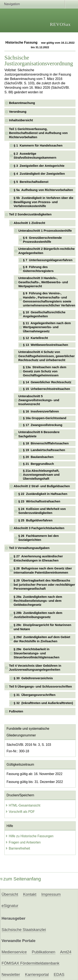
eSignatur (10, 906)
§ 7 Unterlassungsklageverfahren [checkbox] (48, 260)
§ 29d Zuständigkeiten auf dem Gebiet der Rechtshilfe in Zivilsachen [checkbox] (42, 639)
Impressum (51, 894)
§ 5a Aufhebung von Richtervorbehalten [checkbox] (43, 190)
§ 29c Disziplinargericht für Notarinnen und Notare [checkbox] (43, 627)
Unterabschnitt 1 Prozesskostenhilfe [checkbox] (45, 231)
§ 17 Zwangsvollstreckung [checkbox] (43, 425)
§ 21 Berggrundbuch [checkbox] (38, 464)
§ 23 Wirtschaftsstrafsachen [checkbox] (39, 501)
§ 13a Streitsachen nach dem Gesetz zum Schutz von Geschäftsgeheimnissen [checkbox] (45, 371)
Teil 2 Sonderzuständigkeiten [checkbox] (30, 214)
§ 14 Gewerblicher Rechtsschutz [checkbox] (47, 382)
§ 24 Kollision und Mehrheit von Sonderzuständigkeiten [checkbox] (42, 511)
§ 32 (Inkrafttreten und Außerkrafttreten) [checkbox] (43, 703)
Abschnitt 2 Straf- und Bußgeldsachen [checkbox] (42, 486)
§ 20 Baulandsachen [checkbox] (38, 457)
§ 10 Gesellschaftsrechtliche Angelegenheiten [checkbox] (44, 314)
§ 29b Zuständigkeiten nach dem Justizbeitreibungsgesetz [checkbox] (38, 615)
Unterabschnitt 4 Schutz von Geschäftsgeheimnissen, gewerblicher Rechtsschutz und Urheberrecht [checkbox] (46, 356)
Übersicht (10, 894)
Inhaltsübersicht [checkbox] (21, 120)
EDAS (59, 974)
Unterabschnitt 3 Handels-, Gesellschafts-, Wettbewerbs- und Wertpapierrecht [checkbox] (43, 282)
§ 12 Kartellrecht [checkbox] (35, 338)
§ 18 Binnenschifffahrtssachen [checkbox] (46, 443)
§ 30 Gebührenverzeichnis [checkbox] (33, 678)
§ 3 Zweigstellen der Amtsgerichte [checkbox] (39, 166)
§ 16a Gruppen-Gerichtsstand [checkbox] (45, 418)
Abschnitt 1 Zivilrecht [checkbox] (29, 223)
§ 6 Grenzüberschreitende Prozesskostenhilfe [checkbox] (42, 240)
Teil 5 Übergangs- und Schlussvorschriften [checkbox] (40, 687)
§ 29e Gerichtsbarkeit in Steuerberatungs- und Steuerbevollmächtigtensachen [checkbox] (37, 653)
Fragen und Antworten (23, 842)
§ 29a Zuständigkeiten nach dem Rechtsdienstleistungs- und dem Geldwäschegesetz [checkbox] (38, 601)
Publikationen (44, 952)
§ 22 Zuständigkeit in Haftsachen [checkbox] (43, 494)
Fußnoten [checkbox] (16, 711)
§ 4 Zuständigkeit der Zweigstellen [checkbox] (39, 174)
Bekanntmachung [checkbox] (22, 103)
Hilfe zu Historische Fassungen (29, 836)
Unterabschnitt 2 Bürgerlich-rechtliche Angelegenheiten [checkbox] (46, 251)
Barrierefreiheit (18, 848)
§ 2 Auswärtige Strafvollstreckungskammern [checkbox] (35, 156)
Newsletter (11, 974)
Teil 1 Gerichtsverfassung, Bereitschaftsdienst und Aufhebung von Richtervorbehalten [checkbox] (38, 133)
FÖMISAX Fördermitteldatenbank (31, 963)
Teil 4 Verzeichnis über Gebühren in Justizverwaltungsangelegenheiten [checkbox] (35, 668)
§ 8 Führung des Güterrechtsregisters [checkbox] (38, 269)
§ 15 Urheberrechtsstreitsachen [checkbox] (46, 389)
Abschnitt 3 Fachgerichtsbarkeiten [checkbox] (39, 528)
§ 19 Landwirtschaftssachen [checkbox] (44, 450)
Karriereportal (37, 974)
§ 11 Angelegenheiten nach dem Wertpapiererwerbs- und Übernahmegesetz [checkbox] (47, 327)
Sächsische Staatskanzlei (24, 930)
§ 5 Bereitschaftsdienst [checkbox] (31, 182)
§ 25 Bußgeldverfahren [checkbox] (35, 520)
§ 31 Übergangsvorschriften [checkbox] (35, 695)
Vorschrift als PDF (20, 812)
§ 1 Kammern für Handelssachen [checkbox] (38, 145)
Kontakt (30, 894)
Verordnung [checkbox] (18, 112)
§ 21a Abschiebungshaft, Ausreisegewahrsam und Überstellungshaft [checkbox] (41, 475)
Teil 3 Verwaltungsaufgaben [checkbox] (29, 548)
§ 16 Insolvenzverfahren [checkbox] (41, 411)
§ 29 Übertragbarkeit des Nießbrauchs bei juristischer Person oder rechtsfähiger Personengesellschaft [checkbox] (44, 585)
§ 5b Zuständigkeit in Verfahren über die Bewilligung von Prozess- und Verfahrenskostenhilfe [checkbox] (44, 202)
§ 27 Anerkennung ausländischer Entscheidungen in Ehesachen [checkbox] (38, 558)
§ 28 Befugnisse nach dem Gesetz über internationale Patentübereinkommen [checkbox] (43, 570)
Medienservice (14, 952)
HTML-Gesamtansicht (23, 805)
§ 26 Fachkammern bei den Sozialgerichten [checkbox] (38, 538)
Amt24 (66, 952)
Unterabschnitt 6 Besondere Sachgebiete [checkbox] (39, 434)
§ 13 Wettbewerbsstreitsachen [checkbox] (45, 345)
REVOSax (60, 24)
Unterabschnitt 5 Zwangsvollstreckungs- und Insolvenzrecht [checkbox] (39, 400)
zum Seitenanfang (20, 879)
